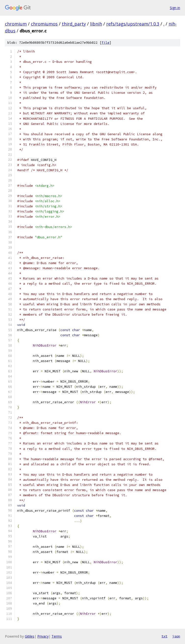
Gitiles (30, 636)
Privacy (43, 636)
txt (164, 636)
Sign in (175, 8)
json (176, 636)
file (106, 43)
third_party (74, 24)
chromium (16, 24)
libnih (96, 24)
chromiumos (44, 24)
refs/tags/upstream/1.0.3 (133, 24)
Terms (57, 636)
